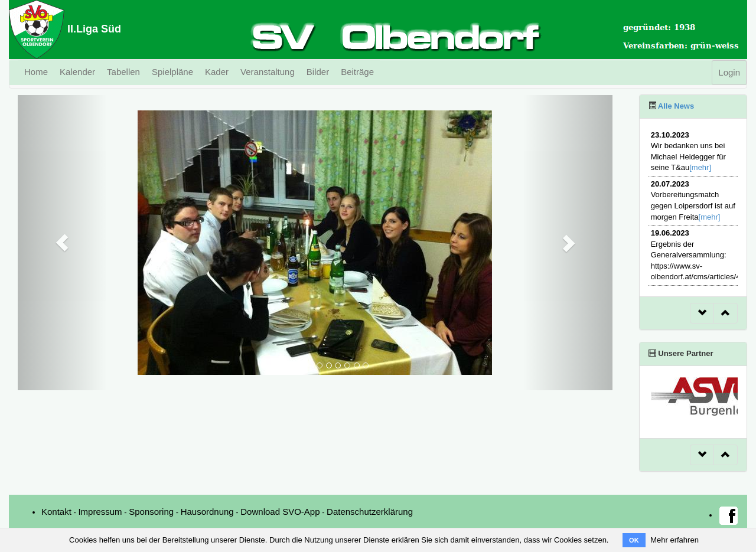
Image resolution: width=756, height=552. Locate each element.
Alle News (675, 106)
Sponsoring (151, 512)
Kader (217, 72)
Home (36, 72)
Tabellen (123, 72)
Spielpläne (172, 72)
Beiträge (357, 72)
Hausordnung (207, 512)
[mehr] (700, 167)
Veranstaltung (268, 72)
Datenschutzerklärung (370, 512)
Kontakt (56, 512)
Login (729, 72)
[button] (62, 243)
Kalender (77, 72)
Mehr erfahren (674, 540)
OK (634, 540)
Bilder (318, 72)
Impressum (100, 512)
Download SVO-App (280, 512)
